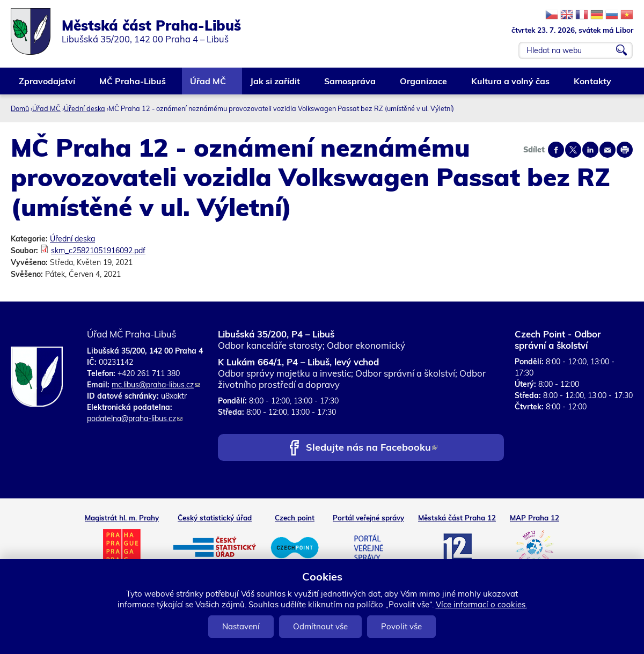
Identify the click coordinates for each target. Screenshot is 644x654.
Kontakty (593, 85)
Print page (625, 150)
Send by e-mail (608, 150)
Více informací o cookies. (481, 604)
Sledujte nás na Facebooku (372, 448)
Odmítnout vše (320, 626)
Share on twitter (573, 150)
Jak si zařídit (276, 85)
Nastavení (241, 626)
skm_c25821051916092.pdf (98, 251)
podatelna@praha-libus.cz (135, 418)
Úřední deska (85, 108)
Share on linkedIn (590, 150)
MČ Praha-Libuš (133, 85)
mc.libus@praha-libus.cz (156, 385)
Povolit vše (401, 626)
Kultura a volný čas (511, 85)
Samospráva (350, 85)
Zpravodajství (47, 85)
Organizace (424, 85)
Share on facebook (556, 150)
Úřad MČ (208, 85)
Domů (20, 108)
